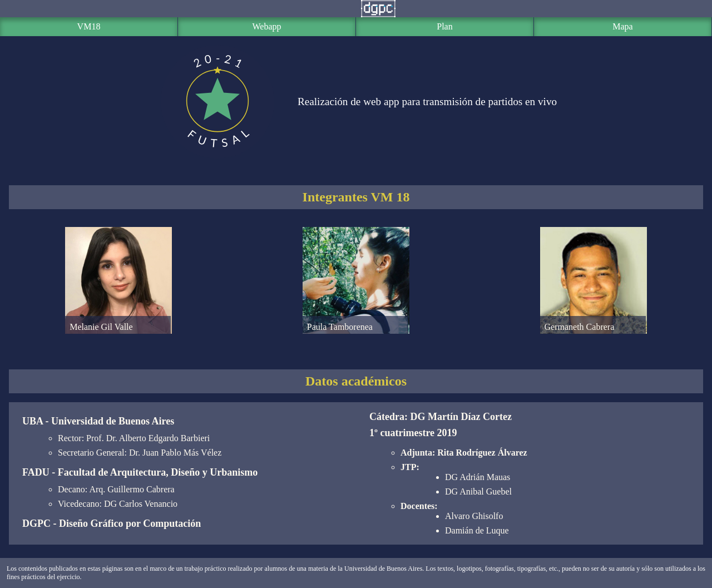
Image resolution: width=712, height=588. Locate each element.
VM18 (89, 26)
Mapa (622, 26)
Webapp (266, 26)
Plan (444, 26)
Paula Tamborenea (355, 333)
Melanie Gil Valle (117, 333)
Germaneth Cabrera (592, 333)
